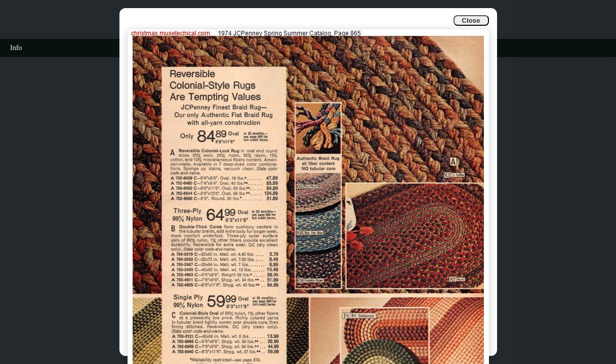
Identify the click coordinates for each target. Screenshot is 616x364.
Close (471, 20)
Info (16, 48)
